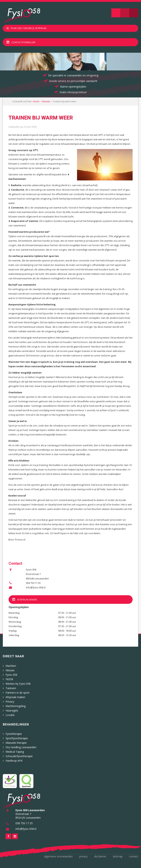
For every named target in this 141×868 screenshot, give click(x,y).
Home (36, 101)
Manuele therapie (16, 743)
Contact (134, 856)
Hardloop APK (14, 761)
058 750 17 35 (33, 583)
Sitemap (118, 856)
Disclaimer (100, 856)
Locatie (10, 715)
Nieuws (46, 101)
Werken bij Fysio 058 (18, 684)
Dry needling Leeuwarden (21, 747)
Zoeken (125, 13)
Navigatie (116, 13)
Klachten (11, 666)
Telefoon (134, 13)
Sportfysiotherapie (17, 738)
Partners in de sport (18, 693)
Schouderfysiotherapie (19, 756)
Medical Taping (15, 752)
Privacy (10, 702)
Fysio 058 (11, 675)
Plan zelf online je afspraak (29, 28)
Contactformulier (23, 42)
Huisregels (12, 710)
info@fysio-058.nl (36, 587)
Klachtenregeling (16, 706)
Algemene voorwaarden (58, 856)
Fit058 (9, 679)
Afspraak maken (27, 600)
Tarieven (11, 688)
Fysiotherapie (14, 734)
